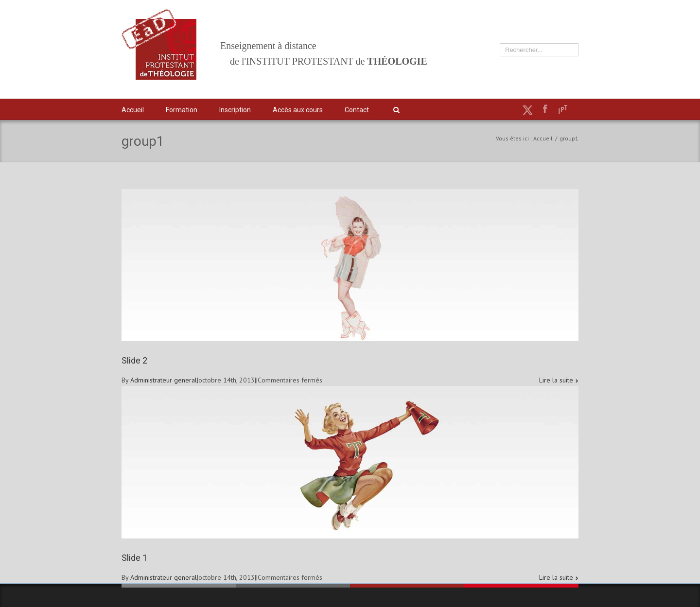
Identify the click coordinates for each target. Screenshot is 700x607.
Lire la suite (556, 380)
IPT (563, 109)
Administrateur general (164, 380)
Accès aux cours (298, 110)
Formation (182, 110)
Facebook (545, 109)
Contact (357, 110)
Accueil (133, 110)
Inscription (235, 110)
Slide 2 (134, 360)
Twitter (527, 110)
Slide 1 (134, 558)
